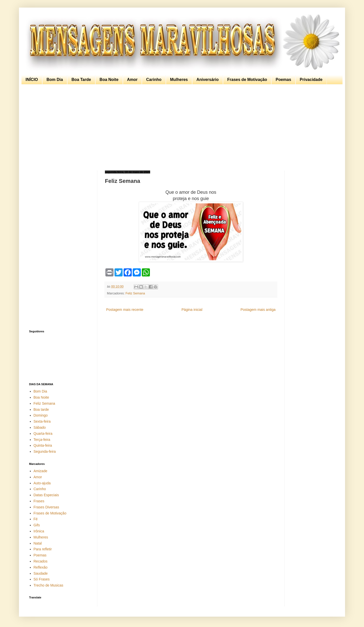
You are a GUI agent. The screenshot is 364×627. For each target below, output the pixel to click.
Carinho (154, 80)
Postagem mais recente (125, 310)
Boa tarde (41, 409)
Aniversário (208, 80)
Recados (41, 561)
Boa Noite (109, 80)
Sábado (40, 427)
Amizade (40, 471)
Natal (38, 543)
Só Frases (42, 579)
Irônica (39, 531)
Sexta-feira (42, 421)
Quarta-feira (43, 434)
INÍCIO (32, 80)
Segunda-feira (45, 451)
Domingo (41, 415)
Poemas (283, 80)
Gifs (37, 525)
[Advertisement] (181, 127)
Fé (36, 519)
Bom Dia (55, 80)
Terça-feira (42, 440)
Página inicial (192, 310)
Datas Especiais (46, 495)
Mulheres (179, 80)
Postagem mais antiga (258, 310)
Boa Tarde (81, 80)
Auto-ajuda (42, 483)
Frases (39, 501)
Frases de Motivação (247, 80)
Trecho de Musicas (49, 585)
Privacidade (311, 80)
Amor (132, 80)
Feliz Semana (135, 293)
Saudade (41, 573)
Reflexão (41, 567)
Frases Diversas (46, 507)
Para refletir (43, 549)
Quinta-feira (43, 445)
